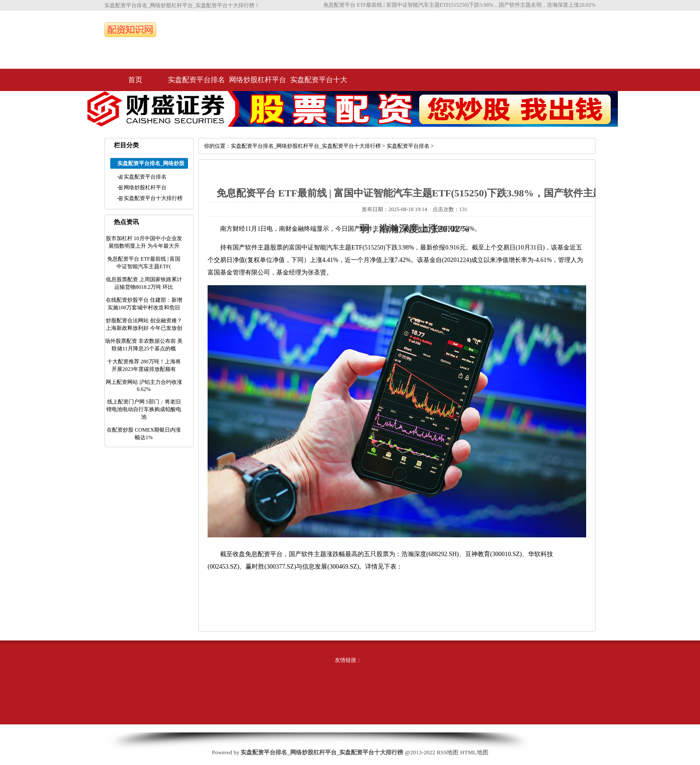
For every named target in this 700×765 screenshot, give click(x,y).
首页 (135, 80)
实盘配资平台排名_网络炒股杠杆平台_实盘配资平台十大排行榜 (306, 146)
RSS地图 (448, 752)
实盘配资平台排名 (196, 80)
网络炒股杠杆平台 (258, 80)
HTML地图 (474, 752)
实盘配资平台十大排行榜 (319, 83)
